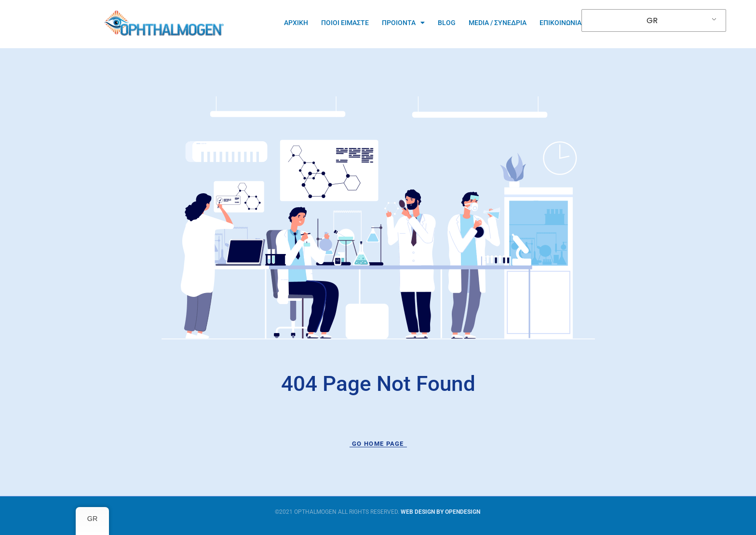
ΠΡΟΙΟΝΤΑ (403, 23)
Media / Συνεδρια (498, 23)
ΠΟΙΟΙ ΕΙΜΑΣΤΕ (345, 23)
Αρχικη (296, 23)
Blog (447, 23)
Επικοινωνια (560, 23)
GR (652, 20)
